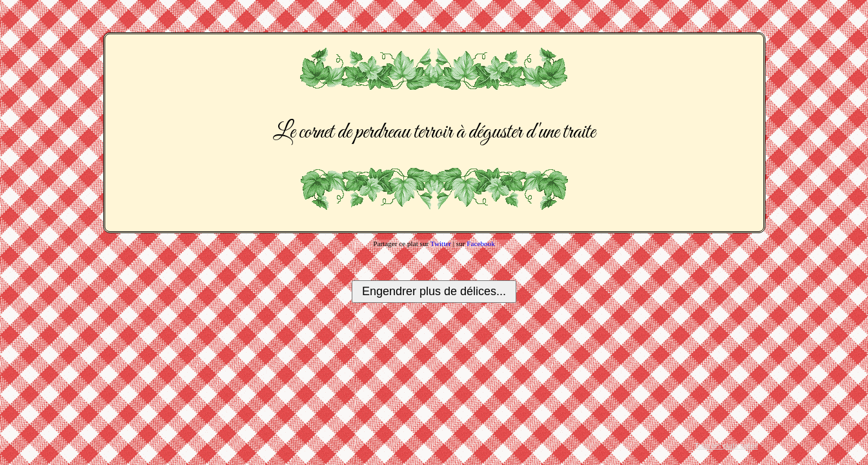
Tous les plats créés (726, 446)
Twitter (441, 243)
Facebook (481, 243)
